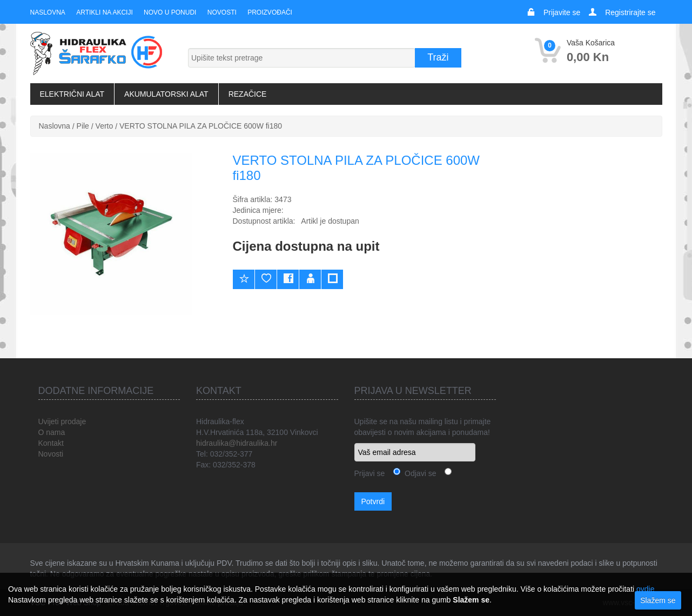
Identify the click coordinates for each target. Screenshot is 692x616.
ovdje (645, 589)
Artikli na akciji (104, 12)
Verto (105, 126)
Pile (83, 126)
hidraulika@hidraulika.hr (237, 443)
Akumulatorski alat (166, 94)
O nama (52, 432)
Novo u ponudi (169, 12)
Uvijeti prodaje (62, 421)
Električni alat (72, 94)
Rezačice (248, 94)
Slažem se (658, 600)
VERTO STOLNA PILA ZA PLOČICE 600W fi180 (201, 126)
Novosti (221, 12)
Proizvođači (269, 12)
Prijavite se (562, 12)
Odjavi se (418, 473)
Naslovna (48, 12)
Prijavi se (370, 473)
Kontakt (51, 443)
